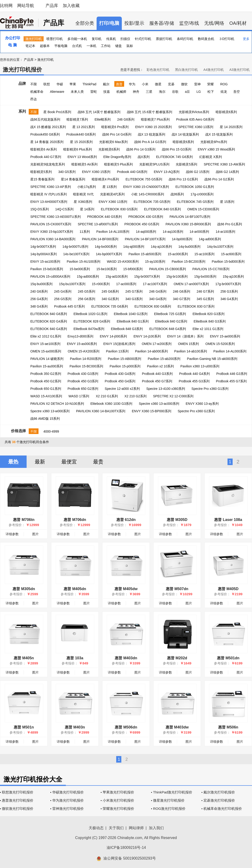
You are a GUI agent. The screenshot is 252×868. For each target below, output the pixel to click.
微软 (184, 84)
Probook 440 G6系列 (132, 172)
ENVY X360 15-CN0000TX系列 (146, 187)
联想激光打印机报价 (18, 792)
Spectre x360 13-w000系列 (50, 411)
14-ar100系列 (225, 232)
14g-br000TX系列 (43, 247)
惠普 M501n (24, 727)
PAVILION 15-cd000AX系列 (50, 276)
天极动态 (96, 828)
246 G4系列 (158, 291)
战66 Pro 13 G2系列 (183, 179)
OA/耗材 (238, 23)
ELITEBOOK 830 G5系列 (119, 209)
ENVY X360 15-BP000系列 (152, 411)
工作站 (106, 46)
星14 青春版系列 (73, 179)
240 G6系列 (39, 291)
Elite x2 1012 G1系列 (46, 336)
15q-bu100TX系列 (72, 284)
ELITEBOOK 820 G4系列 (49, 321)
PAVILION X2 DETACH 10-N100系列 (57, 404)
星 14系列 (87, 209)
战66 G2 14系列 (227, 172)
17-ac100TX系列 (155, 284)
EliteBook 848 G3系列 (127, 329)
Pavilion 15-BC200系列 (189, 262)
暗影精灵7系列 (77, 119)
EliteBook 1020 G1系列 (90, 314)
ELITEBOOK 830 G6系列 (153, 306)
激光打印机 (34, 39)
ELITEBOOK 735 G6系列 (110, 306)
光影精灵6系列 (109, 149)
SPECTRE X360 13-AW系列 (224, 164)
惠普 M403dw (177, 727)
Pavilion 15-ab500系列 (145, 254)
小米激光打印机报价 (118, 800)
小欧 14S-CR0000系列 (148, 194)
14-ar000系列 (199, 232)
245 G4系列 (63, 291)
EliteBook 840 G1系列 (133, 321)
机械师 (121, 92)
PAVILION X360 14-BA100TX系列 (101, 411)
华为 (132, 84)
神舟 (136, 92)
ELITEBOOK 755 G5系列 (144, 179)
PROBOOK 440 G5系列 (104, 217)
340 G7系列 (182, 299)
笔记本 (30, 46)
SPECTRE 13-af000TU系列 (98, 224)
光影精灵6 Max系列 (113, 142)
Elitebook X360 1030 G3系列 (111, 404)
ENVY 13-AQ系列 (167, 172)
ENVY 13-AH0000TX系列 (49, 202)
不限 (34, 84)
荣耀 (210, 84)
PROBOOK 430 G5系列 (146, 217)
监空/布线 (189, 23)
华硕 (60, 84)
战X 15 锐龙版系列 (219, 134)
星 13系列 (110, 187)
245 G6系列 (110, 291)
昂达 (34, 99)
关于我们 (116, 828)
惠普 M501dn (228, 658)
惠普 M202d (177, 658)
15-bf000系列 (133, 269)
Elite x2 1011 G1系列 (208, 329)
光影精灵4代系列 (112, 194)
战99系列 (177, 194)
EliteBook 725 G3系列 (170, 314)
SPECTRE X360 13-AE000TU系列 (56, 217)
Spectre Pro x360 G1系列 (210, 389)
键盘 (119, 46)
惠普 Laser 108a (228, 520)
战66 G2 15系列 (198, 172)
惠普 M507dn (177, 589)
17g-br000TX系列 (228, 284)
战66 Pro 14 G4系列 (117, 134)
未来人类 (77, 92)
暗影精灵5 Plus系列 (118, 164)
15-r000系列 (101, 284)
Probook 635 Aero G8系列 (195, 119)
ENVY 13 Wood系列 (82, 157)
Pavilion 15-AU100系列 (84, 262)
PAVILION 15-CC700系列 (211, 269)
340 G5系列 (67, 172)
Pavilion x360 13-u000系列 (200, 366)
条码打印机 (185, 39)
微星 (158, 84)
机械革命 (37, 92)
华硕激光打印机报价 (68, 792)
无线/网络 (214, 23)
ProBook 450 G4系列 (120, 381)
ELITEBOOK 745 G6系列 (174, 157)
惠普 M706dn (75, 520)
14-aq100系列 (173, 232)
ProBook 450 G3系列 (83, 381)
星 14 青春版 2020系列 (47, 142)
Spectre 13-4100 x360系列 (166, 389)
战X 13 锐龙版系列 (152, 134)
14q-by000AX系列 (44, 254)
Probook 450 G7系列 (157, 381)
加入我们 (156, 828)
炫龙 (224, 92)
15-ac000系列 (178, 254)
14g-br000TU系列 (75, 247)
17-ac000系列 (126, 284)
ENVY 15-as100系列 (45, 262)
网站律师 (136, 828)
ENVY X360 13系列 (113, 202)
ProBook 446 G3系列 (232, 374)
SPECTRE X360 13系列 (196, 127)
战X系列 (144, 157)
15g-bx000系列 (205, 276)
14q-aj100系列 (161, 247)
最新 (40, 462)
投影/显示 (134, 23)
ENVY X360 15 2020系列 (153, 127)
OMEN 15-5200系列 (220, 344)
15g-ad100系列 (117, 276)
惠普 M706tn (24, 520)
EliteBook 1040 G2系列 (131, 314)
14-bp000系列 (182, 239)
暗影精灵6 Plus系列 (78, 149)
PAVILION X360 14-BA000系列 (53, 239)
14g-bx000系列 (106, 247)
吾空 (237, 92)
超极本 (45, 46)
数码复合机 (206, 39)
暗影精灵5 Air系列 (85, 164)
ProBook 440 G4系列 (195, 374)
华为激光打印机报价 (68, 800)
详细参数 (12, 534)
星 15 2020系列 (81, 142)
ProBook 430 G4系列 (120, 374)
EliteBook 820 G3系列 (208, 314)
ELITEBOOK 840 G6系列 (49, 314)
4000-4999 (51, 431)
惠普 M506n (228, 727)
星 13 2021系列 (84, 127)
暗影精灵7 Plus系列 (155, 119)
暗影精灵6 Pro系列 (115, 127)
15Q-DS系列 (40, 209)
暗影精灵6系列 (183, 142)
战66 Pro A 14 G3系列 (150, 142)
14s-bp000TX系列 (109, 254)
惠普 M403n (75, 727)
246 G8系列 (126, 119)
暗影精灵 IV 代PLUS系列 (49, 194)
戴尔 (106, 84)
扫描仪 (125, 39)
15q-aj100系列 (233, 276)
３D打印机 (227, 39)
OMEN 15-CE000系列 (203, 209)
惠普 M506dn (126, 727)
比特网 (6, 6)
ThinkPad (89, 84)
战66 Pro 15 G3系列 (177, 149)
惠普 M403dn (126, 658)
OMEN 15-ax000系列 (46, 351)
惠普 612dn (126, 520)
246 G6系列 (182, 291)
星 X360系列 (83, 202)
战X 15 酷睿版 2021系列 (48, 127)
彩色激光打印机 (158, 70)
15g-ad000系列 (88, 276)
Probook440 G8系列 (81, 134)
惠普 (119, 84)
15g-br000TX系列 (147, 276)
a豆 (187, 92)
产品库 (52, 6)
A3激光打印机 (240, 70)
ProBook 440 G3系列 (157, 374)
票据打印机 (164, 39)
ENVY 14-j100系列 (147, 336)
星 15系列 (227, 202)
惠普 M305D (177, 520)
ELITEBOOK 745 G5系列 (195, 202)
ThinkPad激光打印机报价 (173, 792)
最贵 (98, 462)
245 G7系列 (134, 291)
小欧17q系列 (86, 187)
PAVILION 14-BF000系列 (100, 239)
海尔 (162, 92)
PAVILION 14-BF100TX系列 (145, 239)
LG (199, 92)
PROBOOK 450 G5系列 (142, 224)
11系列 (85, 232)
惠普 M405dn (75, 589)
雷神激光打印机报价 (68, 809)
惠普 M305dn (24, 589)
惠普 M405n (24, 658)
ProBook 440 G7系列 (46, 157)
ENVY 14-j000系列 (113, 336)
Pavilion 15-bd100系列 (47, 269)
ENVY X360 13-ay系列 (202, 404)
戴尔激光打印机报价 (219, 792)
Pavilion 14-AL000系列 (230, 351)
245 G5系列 (87, 291)
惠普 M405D (228, 589)
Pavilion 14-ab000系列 (151, 351)
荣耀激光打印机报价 (118, 809)
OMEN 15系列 (188, 344)
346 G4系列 (229, 299)
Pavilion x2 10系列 (160, 366)
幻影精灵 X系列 (211, 157)
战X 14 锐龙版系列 (185, 134)
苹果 (73, 84)
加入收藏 (71, 6)
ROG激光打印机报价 (169, 809)
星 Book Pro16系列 (57, 112)
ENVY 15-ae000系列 (225, 336)
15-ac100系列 (204, 254)
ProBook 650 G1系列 (46, 389)
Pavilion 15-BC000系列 (86, 366)
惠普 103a (75, 658)
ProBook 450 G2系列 (46, 381)
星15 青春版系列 (42, 179)
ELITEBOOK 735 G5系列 (152, 202)
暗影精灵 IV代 (83, 194)
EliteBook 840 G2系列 (171, 321)
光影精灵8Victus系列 (194, 112)
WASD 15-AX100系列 (46, 396)
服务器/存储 (162, 23)
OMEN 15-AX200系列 (84, 351)
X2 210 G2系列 (135, 396)
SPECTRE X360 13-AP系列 (51, 187)
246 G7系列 (205, 291)
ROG (224, 84)
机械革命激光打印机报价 (223, 809)
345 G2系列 (205, 299)
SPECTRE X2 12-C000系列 (173, 396)
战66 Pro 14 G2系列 (219, 179)
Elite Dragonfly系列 (117, 157)
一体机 (91, 46)
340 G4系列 (158, 299)
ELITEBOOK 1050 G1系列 (195, 187)
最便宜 (69, 462)
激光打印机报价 (22, 70)
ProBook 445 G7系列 (70, 306)
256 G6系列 (87, 299)
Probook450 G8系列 (45, 134)
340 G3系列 (134, 299)
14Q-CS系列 (64, 209)
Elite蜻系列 (103, 119)
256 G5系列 (63, 299)
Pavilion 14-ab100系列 (191, 351)
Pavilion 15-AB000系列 (124, 359)
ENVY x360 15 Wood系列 (217, 149)
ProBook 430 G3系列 (83, 374)
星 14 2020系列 (231, 127)
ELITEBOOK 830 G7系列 (196, 306)
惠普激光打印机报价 (18, 800)
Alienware (57, 92)
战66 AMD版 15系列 (45, 419)
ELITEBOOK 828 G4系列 (92, 321)
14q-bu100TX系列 (220, 247)
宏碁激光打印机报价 (219, 800)
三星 (149, 92)
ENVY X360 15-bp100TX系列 (52, 232)
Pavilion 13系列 (117, 351)
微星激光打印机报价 (169, 800)
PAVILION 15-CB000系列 (167, 269)
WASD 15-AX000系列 (123, 262)
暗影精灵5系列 (41, 172)
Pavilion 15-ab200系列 (164, 359)
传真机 (111, 39)
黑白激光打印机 (186, 70)
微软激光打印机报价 (18, 809)
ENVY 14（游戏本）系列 (185, 336)
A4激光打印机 (214, 70)
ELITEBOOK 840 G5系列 (162, 209)
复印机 (97, 39)
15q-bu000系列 (41, 284)
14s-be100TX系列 (76, 254)
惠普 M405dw (126, 589)
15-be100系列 (107, 269)
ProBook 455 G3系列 (194, 381)
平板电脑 (61, 46)
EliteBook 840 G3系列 (210, 321)
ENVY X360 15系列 (96, 172)
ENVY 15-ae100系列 (45, 344)
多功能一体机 (77, 39)
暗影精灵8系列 (226, 112)
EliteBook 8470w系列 (89, 329)
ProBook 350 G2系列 (46, 374)
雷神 (197, 84)
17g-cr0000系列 (202, 194)
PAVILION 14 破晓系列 (47, 359)
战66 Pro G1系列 (230, 224)
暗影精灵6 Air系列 (44, 149)
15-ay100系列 (155, 262)
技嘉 (107, 92)
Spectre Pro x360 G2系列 (196, 411)
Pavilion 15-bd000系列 (228, 262)
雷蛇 (94, 92)
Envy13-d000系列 (80, 336)
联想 (47, 84)
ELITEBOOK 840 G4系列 (49, 329)
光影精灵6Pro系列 (214, 142)
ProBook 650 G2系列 (83, 389)
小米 (145, 84)
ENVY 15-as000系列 (82, 344)
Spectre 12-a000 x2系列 (122, 389)
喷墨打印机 (55, 39)
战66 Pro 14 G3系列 (141, 149)
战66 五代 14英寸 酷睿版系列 (99, 112)
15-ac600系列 (231, 254)
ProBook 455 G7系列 (231, 381)
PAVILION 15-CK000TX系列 (51, 224)
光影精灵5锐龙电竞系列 (48, 164)
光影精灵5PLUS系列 (154, 164)
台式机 (77, 46)
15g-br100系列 (177, 276)
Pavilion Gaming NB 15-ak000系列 (212, 359)
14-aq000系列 (146, 232)
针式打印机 (143, 39)
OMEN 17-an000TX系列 (191, 284)
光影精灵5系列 (186, 164)
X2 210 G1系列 (107, 396)
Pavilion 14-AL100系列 (113, 232)
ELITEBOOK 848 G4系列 (168, 329)
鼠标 (130, 46)
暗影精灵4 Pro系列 (105, 179)
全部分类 (85, 23)
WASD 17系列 (79, 396)
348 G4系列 (39, 306)
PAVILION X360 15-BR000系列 (188, 224)
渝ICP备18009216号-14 (126, 848)
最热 (13, 462)
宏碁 (171, 84)
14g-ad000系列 (210, 239)
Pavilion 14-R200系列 (86, 359)
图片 (35, 534)
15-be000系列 (80, 269)
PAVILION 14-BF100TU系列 (190, 217)
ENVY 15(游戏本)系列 (119, 344)
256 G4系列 (39, 299)
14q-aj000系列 (134, 247)
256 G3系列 (229, 291)
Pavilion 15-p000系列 (125, 366)
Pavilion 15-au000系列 (47, 366)
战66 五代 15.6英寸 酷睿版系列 (150, 112)
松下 (211, 92)
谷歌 (175, 92)
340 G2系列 (110, 299)
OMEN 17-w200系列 (157, 344)
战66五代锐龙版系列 (45, 119)
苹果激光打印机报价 (118, 792)
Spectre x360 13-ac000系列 (159, 404)
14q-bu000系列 (189, 247)
